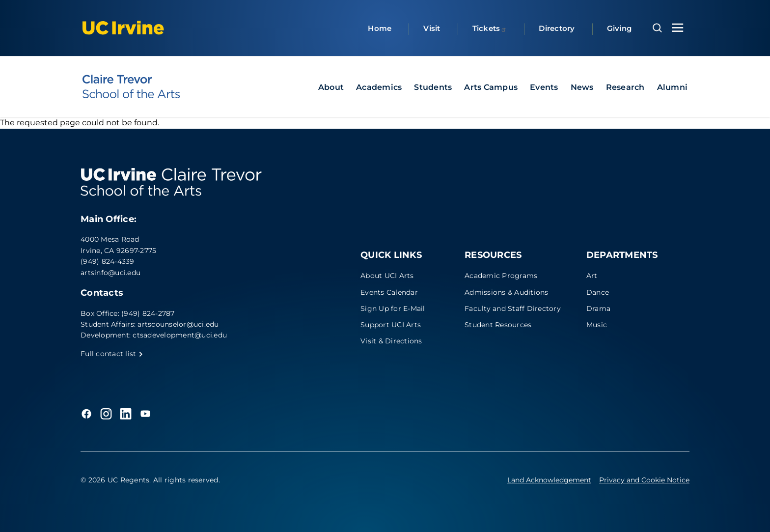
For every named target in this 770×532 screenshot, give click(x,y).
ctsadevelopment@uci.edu (180, 335)
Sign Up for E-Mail (393, 308)
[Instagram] (106, 414)
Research (625, 87)
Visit (432, 28)
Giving (619, 28)
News (582, 87)
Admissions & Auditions (507, 292)
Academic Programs (501, 276)
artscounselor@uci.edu (178, 324)
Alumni (673, 87)
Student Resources (498, 325)
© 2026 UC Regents (115, 480)
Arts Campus (491, 87)
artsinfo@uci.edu (110, 273)
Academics (379, 87)
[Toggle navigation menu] (678, 28)
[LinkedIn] (126, 414)
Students (433, 87)
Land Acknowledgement (549, 480)
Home (380, 28)
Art (592, 276)
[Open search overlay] (657, 28)
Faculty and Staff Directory (513, 308)
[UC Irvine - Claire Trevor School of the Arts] (131, 86)
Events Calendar (389, 292)
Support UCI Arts (391, 325)
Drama (598, 308)
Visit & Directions (391, 341)
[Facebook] (86, 414)
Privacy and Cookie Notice (644, 480)
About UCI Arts (387, 276)
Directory (557, 28)
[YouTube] (145, 414)
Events (544, 87)
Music (597, 325)
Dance (598, 292)
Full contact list (112, 354)
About (331, 87)
